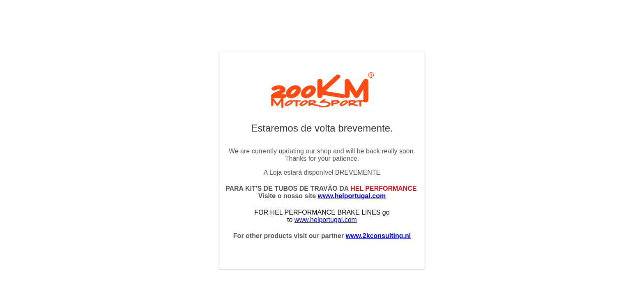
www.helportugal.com (352, 196)
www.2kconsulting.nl (378, 236)
